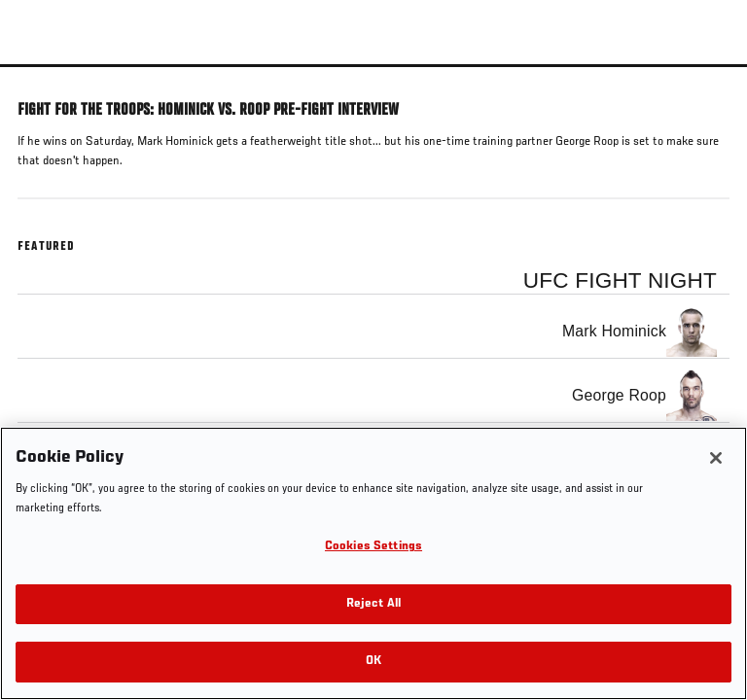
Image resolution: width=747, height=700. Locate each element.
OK (373, 662)
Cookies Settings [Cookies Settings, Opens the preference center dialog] (373, 547)
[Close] (716, 458)
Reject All (373, 604)
